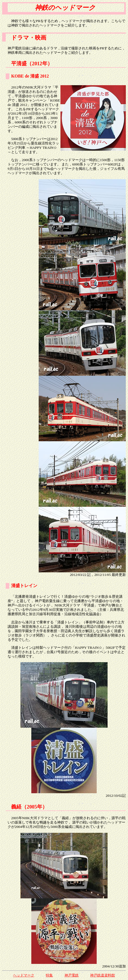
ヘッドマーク (24, 975)
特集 (49, 975)
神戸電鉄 (72, 975)
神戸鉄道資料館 (103, 975)
